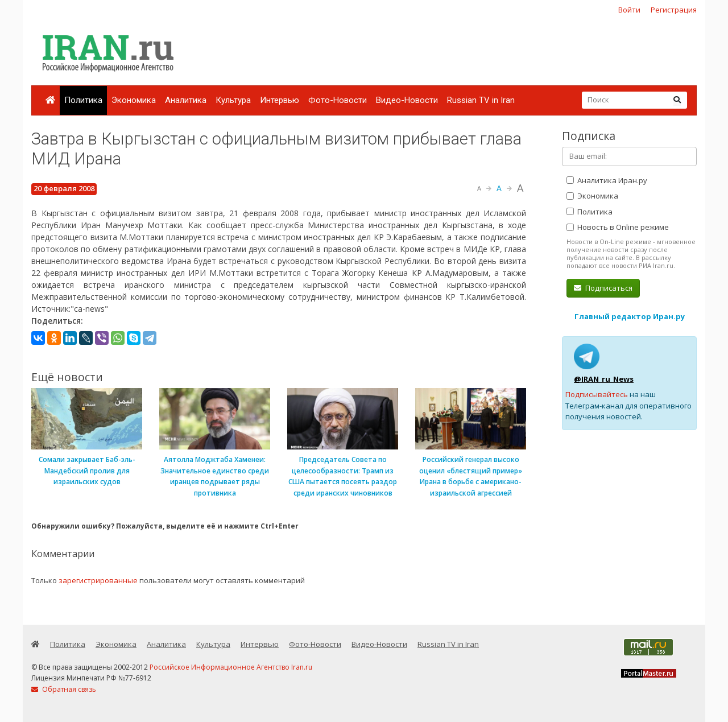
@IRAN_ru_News (604, 379)
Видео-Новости (407, 100)
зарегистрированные (98, 580)
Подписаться (603, 288)
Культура (233, 100)
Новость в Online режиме (618, 227)
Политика (83, 100)
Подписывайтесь (597, 394)
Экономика (134, 100)
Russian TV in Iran (481, 100)
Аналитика (186, 100)
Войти (629, 10)
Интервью (280, 100)
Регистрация (674, 10)
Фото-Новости (338, 100)
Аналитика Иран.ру (607, 180)
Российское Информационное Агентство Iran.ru (231, 667)
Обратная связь (64, 689)
